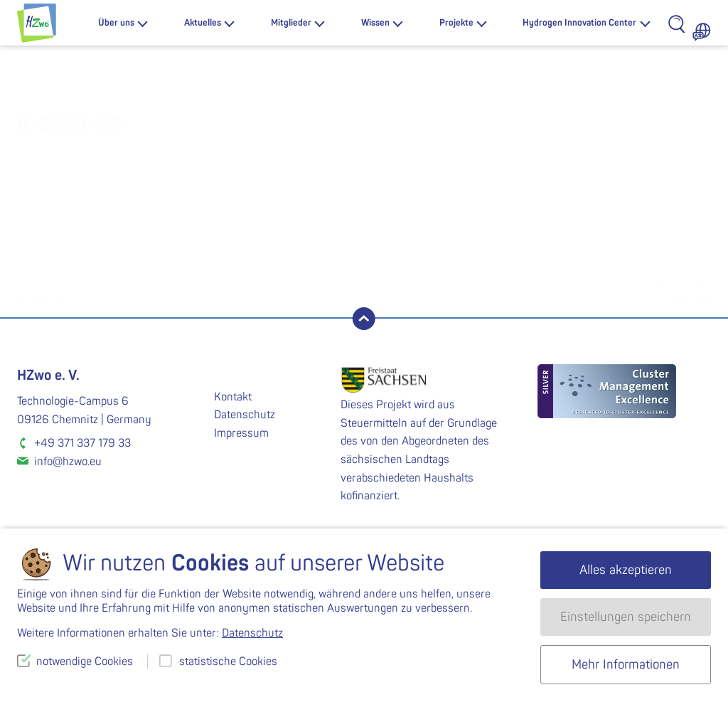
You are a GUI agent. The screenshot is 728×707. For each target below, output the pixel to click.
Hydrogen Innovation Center (579, 23)
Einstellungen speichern (626, 617)
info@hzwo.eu (68, 462)
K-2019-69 (537, 290)
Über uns (116, 23)
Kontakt (233, 397)
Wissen (375, 23)
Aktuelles (203, 23)
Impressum (241, 433)
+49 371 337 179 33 (82, 443)
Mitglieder (291, 23)
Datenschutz (245, 415)
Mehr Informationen (626, 665)
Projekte (456, 23)
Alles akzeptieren (626, 570)
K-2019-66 (191, 290)
